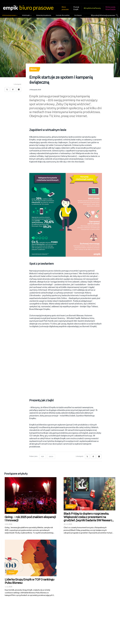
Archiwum (78, 15)
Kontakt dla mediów (63, 15)
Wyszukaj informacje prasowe (103, 15)
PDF (43, 454)
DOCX (51, 454)
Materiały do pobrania (44, 15)
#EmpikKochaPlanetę (92, 8)
